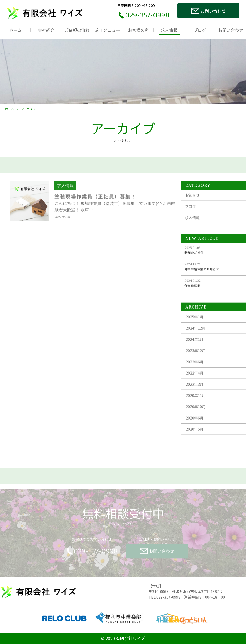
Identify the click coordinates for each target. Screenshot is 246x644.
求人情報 (169, 30)
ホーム (15, 30)
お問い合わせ (231, 30)
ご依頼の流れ (77, 30)
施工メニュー (108, 30)
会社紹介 (46, 30)
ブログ (200, 30)
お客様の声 (138, 30)
